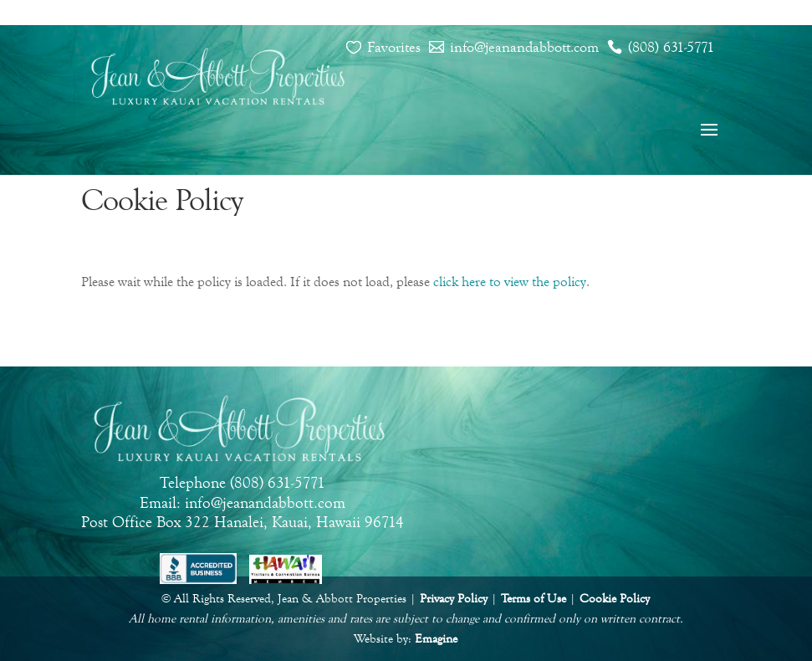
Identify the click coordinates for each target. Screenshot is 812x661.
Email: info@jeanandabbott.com (243, 502)
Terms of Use (534, 599)
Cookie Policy (615, 599)
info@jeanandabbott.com (524, 47)
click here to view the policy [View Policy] (510, 282)
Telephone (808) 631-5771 (243, 482)
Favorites (394, 47)
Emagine (436, 639)
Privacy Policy (454, 599)
